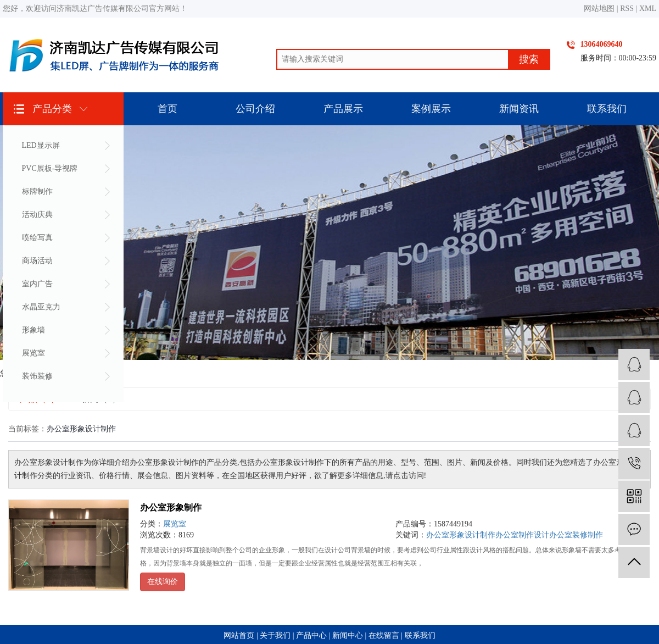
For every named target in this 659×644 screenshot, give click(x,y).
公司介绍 (255, 109)
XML (648, 9)
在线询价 (163, 582)
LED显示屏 (41, 145)
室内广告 (37, 284)
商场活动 (37, 261)
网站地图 (599, 9)
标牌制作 (37, 191)
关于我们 (275, 635)
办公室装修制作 (576, 535)
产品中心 (311, 635)
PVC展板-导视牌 (50, 168)
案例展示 (431, 109)
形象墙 (33, 330)
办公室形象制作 (171, 507)
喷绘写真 (37, 238)
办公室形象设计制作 (461, 535)
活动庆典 (37, 215)
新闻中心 (348, 635)
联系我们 (607, 109)
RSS (627, 9)
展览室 (33, 353)
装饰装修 (37, 376)
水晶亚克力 (41, 307)
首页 (167, 109)
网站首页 (239, 635)
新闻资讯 (519, 109)
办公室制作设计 (522, 535)
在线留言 (384, 635)
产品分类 (52, 109)
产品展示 (343, 109)
